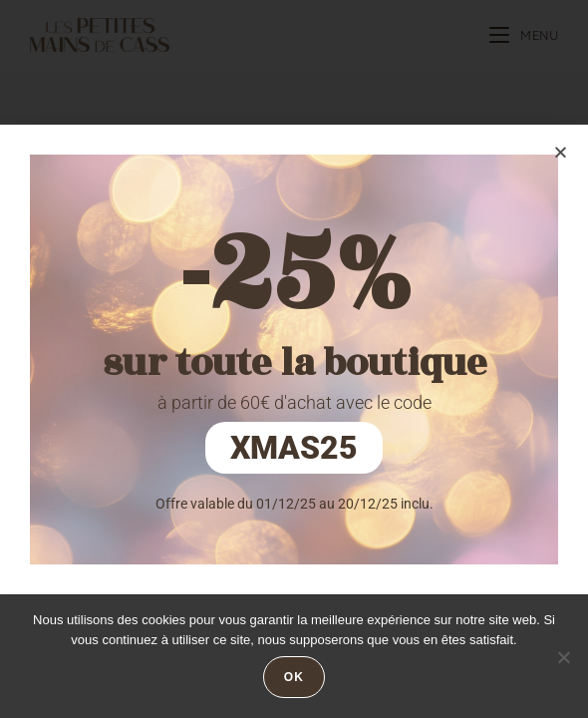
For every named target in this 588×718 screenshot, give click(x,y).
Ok (294, 677)
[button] (561, 152)
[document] (294, 359)
